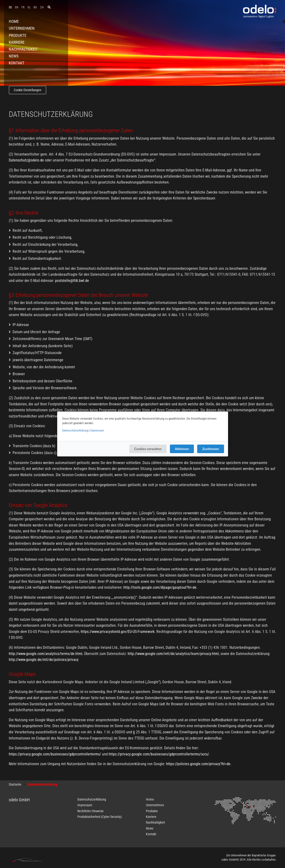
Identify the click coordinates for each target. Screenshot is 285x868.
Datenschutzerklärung (75, 430)
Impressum (97, 430)
